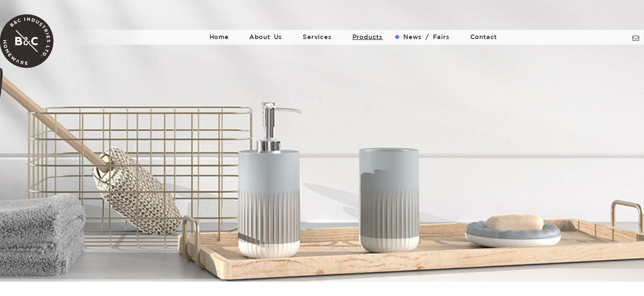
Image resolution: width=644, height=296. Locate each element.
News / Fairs (427, 37)
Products (368, 37)
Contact (484, 37)
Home (219, 37)
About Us (266, 37)
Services (317, 37)
